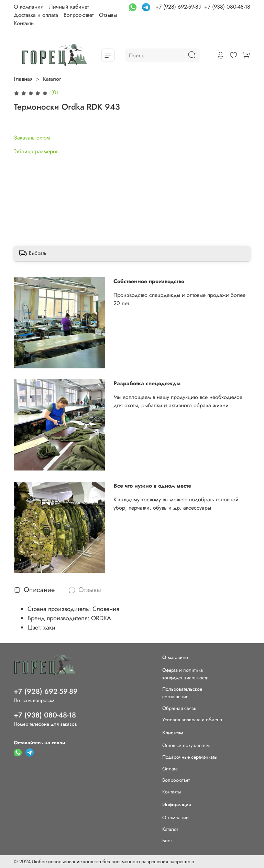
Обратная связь (179, 708)
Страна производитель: (60, 609)
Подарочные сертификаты (190, 757)
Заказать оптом (32, 138)
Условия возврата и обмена (192, 720)
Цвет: (35, 627)
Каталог (52, 79)
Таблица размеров (36, 151)
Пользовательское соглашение (182, 693)
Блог (167, 841)
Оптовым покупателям (186, 745)
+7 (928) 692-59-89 (178, 7)
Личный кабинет (69, 7)
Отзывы (108, 15)
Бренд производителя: (59, 618)
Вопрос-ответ (79, 15)
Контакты (24, 23)
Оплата (170, 769)
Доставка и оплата (36, 15)
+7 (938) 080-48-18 (227, 7)
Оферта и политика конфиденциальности (185, 674)
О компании (29, 7)
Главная (23, 79)
